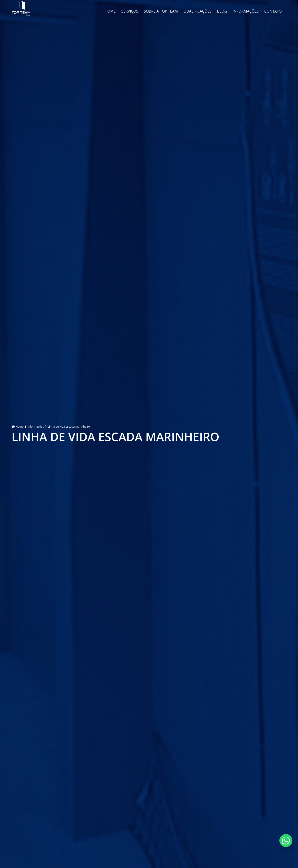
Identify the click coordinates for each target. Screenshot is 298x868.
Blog (222, 11)
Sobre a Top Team (161, 11)
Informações (246, 11)
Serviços (130, 11)
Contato (273, 11)
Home (110, 11)
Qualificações (197, 11)
